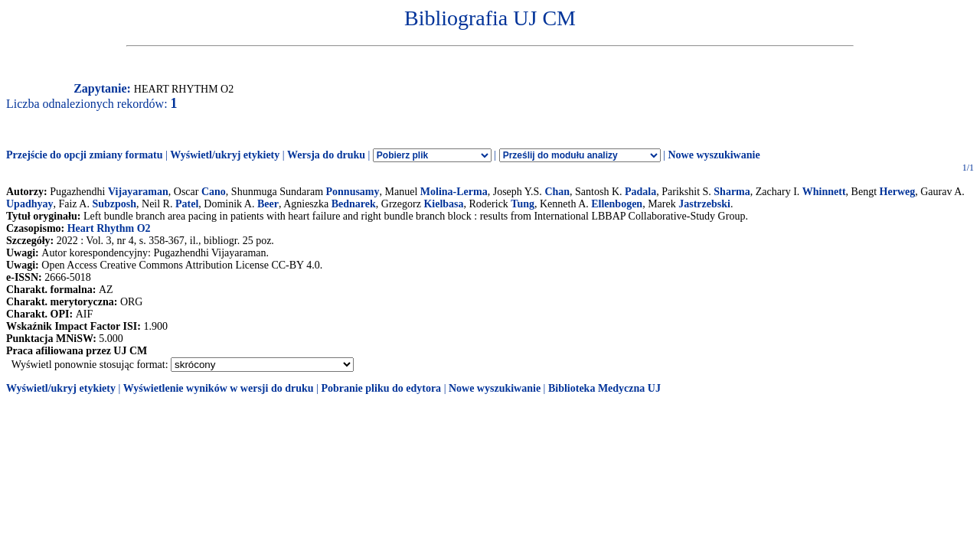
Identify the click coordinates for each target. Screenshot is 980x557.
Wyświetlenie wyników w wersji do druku (219, 388)
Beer (268, 204)
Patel (187, 204)
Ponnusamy (353, 192)
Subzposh (114, 204)
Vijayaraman (138, 192)
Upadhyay (29, 204)
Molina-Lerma (454, 192)
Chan (557, 192)
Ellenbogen (617, 204)
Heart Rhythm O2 (109, 228)
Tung (523, 204)
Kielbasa (443, 204)
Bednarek (354, 204)
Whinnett (824, 192)
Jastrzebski (704, 204)
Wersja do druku (326, 155)
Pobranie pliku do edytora (381, 388)
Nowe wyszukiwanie (714, 155)
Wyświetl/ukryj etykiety (225, 155)
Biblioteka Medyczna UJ (604, 388)
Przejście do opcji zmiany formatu (85, 155)
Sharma (732, 192)
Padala (640, 192)
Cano (214, 192)
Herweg (898, 192)
